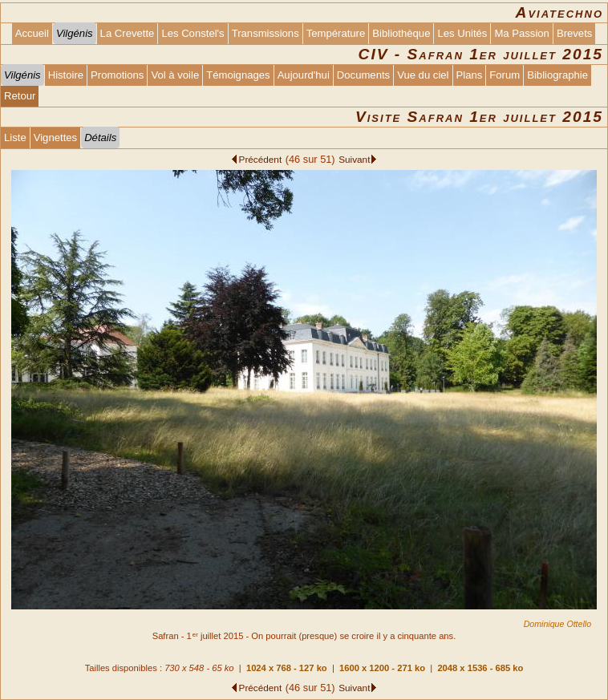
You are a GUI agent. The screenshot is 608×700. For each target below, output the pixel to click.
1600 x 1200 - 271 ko (382, 668)
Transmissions (265, 33)
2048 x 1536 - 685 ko (480, 668)
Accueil (32, 33)
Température (336, 33)
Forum (505, 75)
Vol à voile (175, 75)
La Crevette (128, 33)
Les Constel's (193, 33)
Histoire (66, 75)
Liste (15, 138)
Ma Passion (522, 33)
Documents (363, 75)
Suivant (354, 159)
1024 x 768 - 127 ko (287, 668)
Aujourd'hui (304, 75)
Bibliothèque (401, 33)
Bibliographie (557, 75)
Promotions (117, 75)
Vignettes (55, 138)
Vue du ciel (423, 75)
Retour (20, 96)
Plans (470, 75)
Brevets (574, 33)
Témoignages (238, 75)
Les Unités (462, 33)
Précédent (261, 159)
